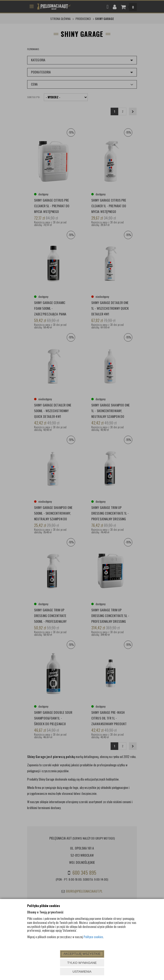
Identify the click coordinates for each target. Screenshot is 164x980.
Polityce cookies (93, 937)
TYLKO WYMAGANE (82, 963)
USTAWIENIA (82, 972)
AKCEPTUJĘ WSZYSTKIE (82, 954)
